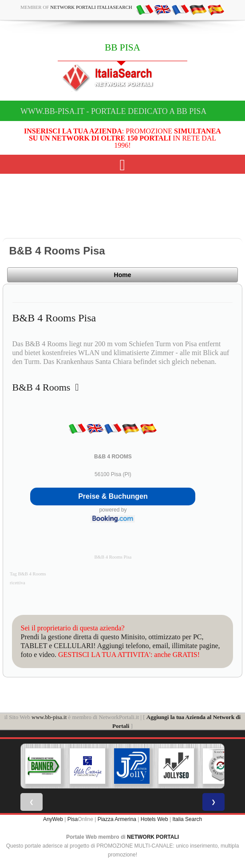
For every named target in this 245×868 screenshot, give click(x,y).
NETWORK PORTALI (153, 837)
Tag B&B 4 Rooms (28, 574)
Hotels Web (154, 819)
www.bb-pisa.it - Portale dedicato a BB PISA (113, 111)
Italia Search (187, 819)
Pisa (73, 819)
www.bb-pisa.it (49, 717)
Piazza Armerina (117, 819)
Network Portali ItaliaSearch (91, 7)
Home (123, 275)
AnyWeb (53, 819)
